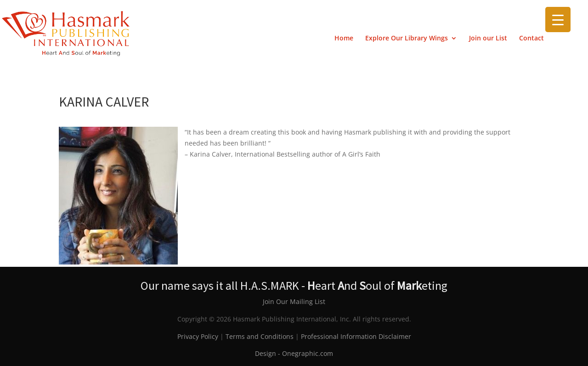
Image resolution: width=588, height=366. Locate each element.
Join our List (488, 39)
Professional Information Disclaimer (356, 336)
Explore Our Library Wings (407, 39)
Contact (531, 39)
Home (344, 39)
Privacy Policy (198, 336)
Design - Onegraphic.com (294, 353)
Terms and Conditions (260, 336)
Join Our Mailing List (294, 301)
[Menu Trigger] (558, 20)
